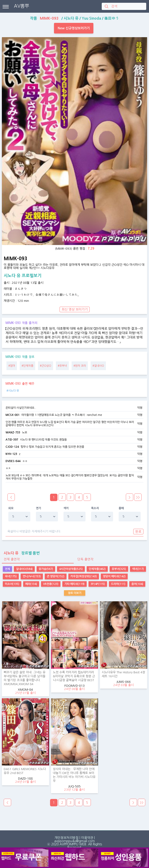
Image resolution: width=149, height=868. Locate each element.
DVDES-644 (13, 461)
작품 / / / (75, 18)
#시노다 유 (13, 391)
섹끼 (66, 508)
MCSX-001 (13, 415)
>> (138, 497)
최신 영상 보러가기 (75, 309)
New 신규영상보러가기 (74, 28)
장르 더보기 (75, 593)
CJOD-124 (12, 447)
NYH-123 (11, 454)
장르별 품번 (21, 553)
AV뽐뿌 (22, 6)
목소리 (95, 508)
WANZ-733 (13, 432)
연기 (39, 508)
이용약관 (87, 838)
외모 (11, 508)
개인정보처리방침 (67, 838)
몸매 (121, 508)
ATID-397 (12, 440)
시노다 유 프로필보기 (23, 276)
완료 (138, 532)
